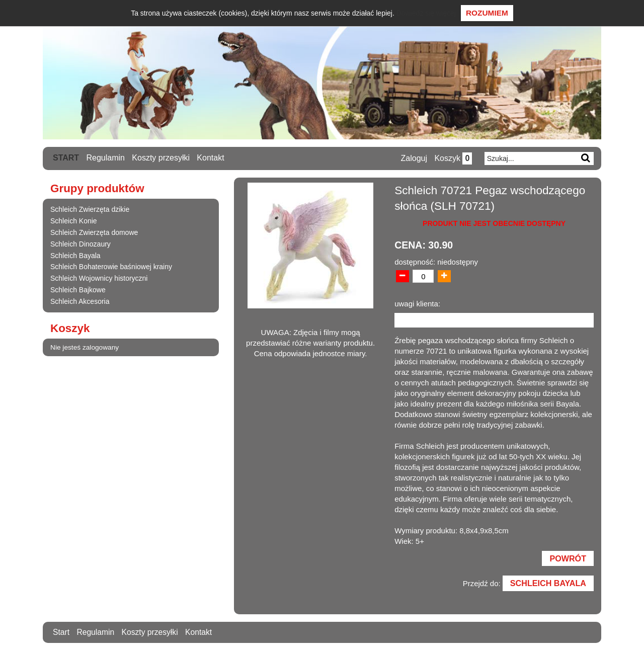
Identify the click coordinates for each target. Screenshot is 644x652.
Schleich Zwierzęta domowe (94, 232)
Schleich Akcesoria (80, 301)
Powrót (568, 559)
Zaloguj (413, 158)
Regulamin (106, 158)
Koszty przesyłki (161, 158)
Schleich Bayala (75, 255)
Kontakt (211, 158)
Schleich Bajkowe (78, 289)
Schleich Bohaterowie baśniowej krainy (111, 267)
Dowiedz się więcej (426, 13)
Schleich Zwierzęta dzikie (90, 209)
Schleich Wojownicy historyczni (99, 278)
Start (66, 158)
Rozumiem (487, 13)
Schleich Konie (74, 221)
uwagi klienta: (417, 304)
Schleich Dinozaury (80, 243)
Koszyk (453, 158)
